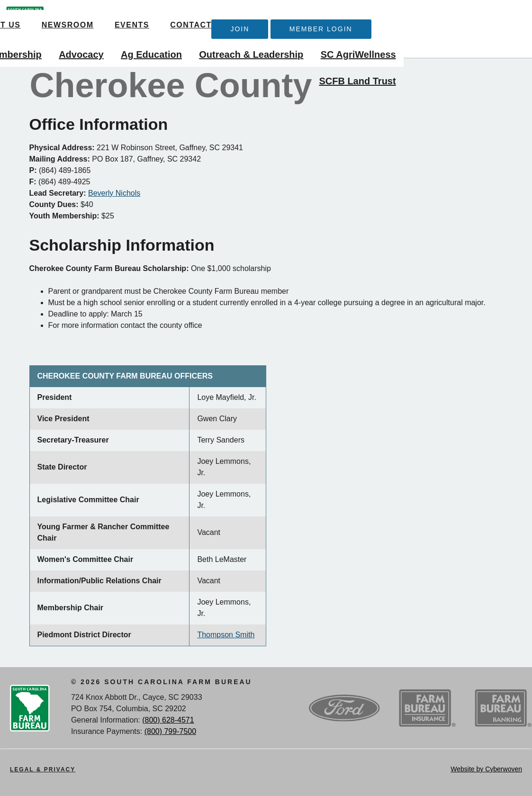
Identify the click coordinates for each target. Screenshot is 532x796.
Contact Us (287, 15)
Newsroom (156, 15)
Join (368, 19)
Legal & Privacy (43, 769)
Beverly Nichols (114, 193)
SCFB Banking (503, 708)
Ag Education (279, 45)
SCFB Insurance (427, 708)
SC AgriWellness (486, 45)
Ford (344, 708)
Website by (486, 769)
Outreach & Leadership (379, 45)
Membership (142, 45)
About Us (87, 15)
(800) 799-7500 (170, 731)
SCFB (25, 29)
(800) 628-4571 (168, 720)
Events (221, 15)
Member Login (449, 19)
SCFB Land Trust (486, 72)
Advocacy (209, 45)
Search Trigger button (515, 17)
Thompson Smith (226, 635)
